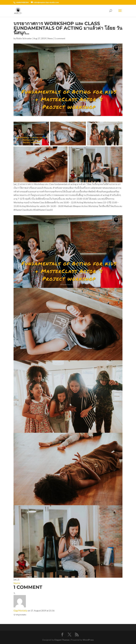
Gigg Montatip (20, 611)
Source (17, 583)
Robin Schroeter (24, 38)
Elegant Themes (62, 640)
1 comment (60, 38)
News (50, 38)
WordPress (88, 640)
